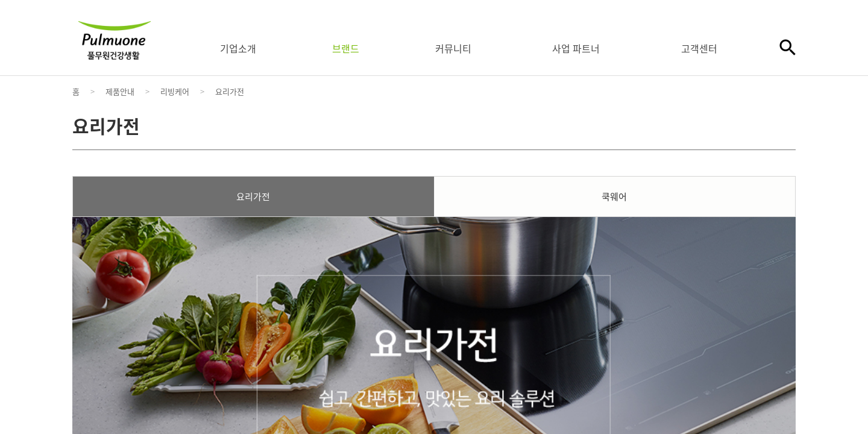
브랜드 (346, 48)
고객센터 (699, 48)
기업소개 (238, 48)
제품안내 (120, 91)
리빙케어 (175, 91)
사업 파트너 (576, 48)
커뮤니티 (453, 48)
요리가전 (230, 91)
